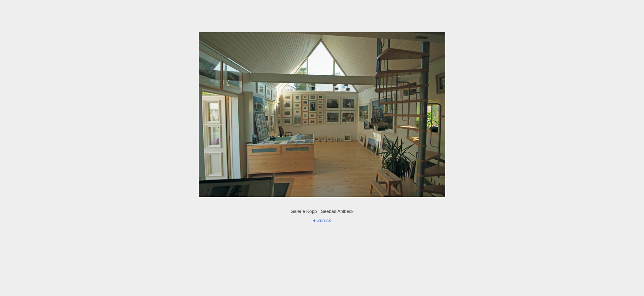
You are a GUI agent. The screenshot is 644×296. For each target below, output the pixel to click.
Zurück (324, 220)
